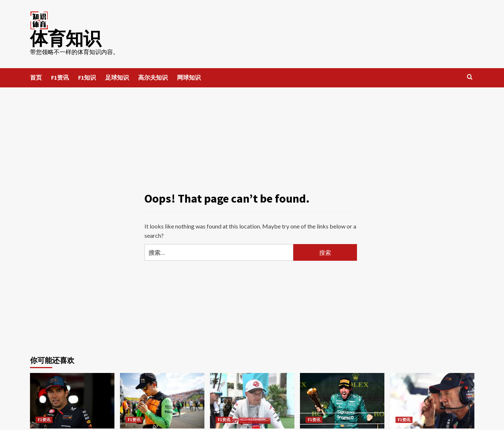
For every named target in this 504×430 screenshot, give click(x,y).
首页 (36, 77)
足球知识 (117, 77)
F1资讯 (60, 77)
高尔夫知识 (153, 77)
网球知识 (189, 77)
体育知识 (66, 39)
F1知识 (87, 77)
